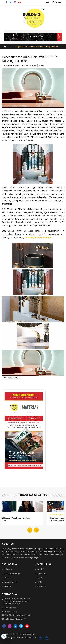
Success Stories (11, 582)
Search (57, 3)
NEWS (41, 66)
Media (40, 582)
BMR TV (8, 587)
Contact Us (42, 587)
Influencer (8, 569)
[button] (36, 530)
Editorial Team (30, 66)
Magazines (42, 574)
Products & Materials (12, 574)
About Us (41, 569)
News (11, 47)
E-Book (40, 578)
